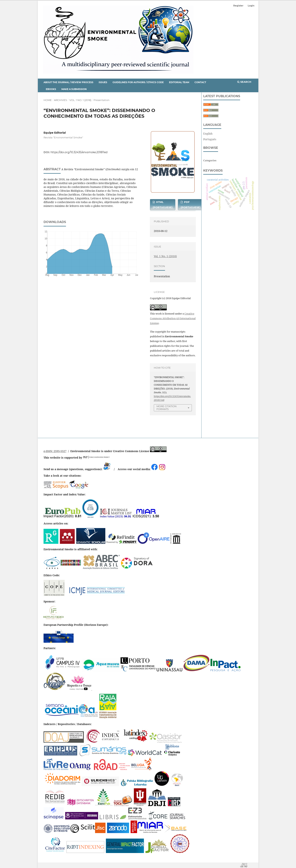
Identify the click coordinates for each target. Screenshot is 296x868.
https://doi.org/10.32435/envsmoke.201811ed (79, 152)
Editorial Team (179, 82)
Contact (200, 82)
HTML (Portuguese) (163, 205)
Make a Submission (74, 89)
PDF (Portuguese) (191, 205)
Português (210, 139)
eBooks (51, 89)
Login (251, 6)
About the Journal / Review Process (68, 82)
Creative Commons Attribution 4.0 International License (173, 318)
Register (238, 6)
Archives (60, 100)
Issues (103, 82)
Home (48, 100)
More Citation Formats (167, 408)
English (208, 134)
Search (244, 82)
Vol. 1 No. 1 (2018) (80, 100)
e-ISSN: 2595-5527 (55, 451)
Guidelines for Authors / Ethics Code (138, 82)
